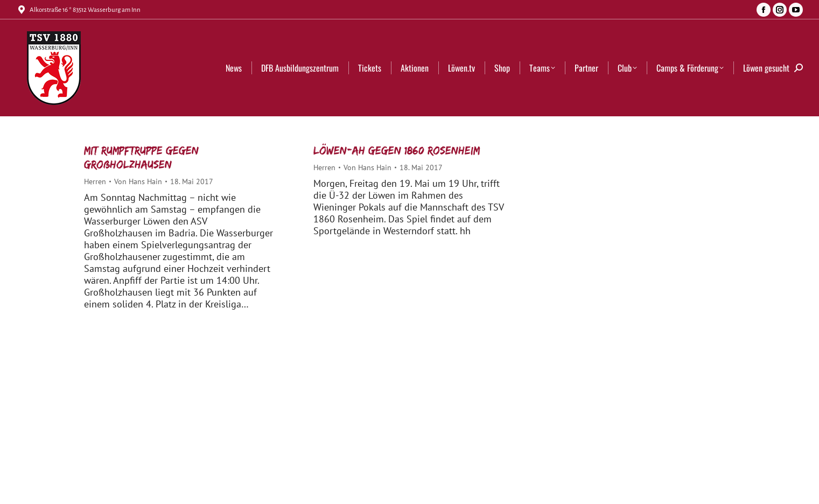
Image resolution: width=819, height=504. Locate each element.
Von (138, 181)
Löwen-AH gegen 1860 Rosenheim (397, 150)
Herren (95, 181)
